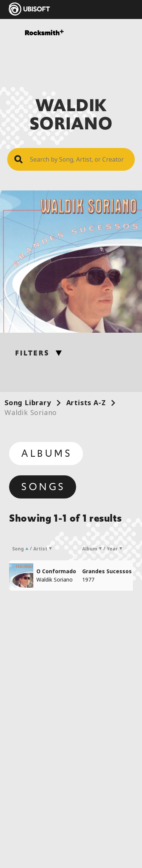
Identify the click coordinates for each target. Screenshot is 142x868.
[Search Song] (79, 159)
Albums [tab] (47, 453)
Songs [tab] (43, 487)
